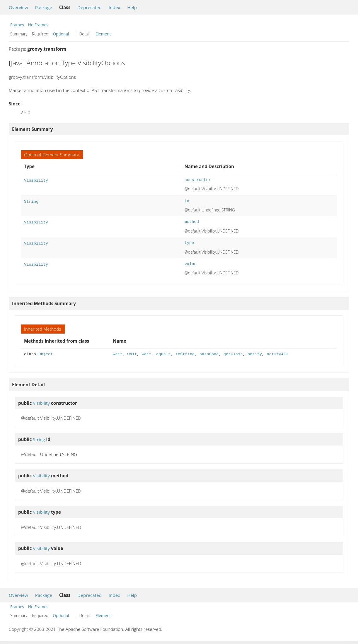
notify (255, 354)
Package (44, 7)
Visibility (36, 180)
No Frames (38, 25)
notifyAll (277, 354)
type (189, 243)
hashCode (209, 354)
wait (118, 354)
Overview (18, 7)
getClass (233, 354)
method (192, 222)
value (191, 264)
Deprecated (90, 7)
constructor (198, 180)
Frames (17, 25)
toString (185, 354)
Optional (61, 34)
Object (46, 354)
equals (163, 354)
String (31, 201)
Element (103, 34)
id (187, 201)
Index (114, 7)
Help (132, 7)
